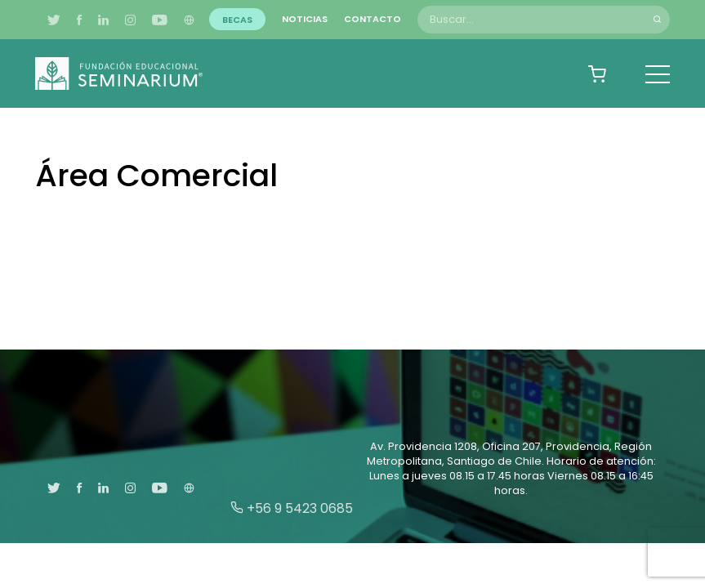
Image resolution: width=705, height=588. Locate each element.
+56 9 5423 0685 (292, 508)
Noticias (305, 19)
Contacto (373, 19)
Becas (237, 19)
